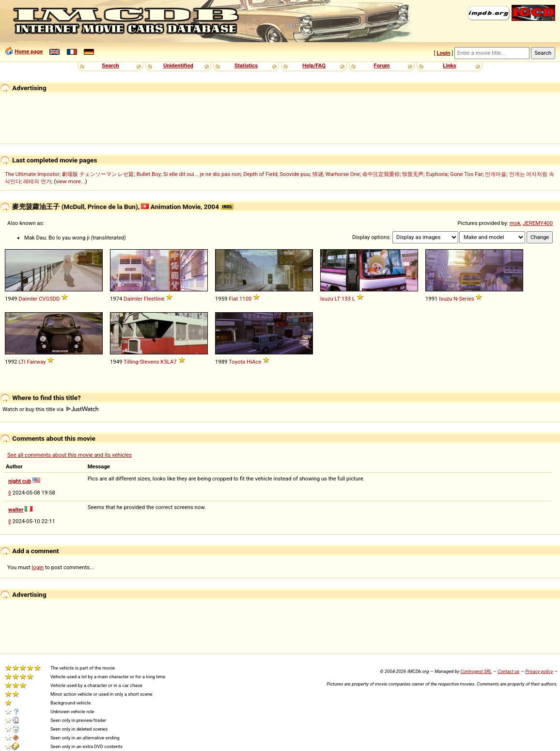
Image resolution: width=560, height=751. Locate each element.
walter (16, 510)
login (38, 567)
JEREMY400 (538, 223)
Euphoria (437, 174)
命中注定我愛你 (381, 174)
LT (337, 299)
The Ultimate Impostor (32, 174)
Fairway (37, 362)
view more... (70, 181)
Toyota (237, 362)
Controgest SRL (476, 671)
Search (110, 65)
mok (515, 223)
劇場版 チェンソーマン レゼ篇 (98, 174)
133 (346, 299)
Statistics (246, 65)
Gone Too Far (466, 174)
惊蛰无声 (413, 174)
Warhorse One (343, 174)
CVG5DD (49, 299)
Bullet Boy (149, 174)
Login (443, 53)
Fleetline (154, 299)
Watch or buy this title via (50, 409)
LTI (22, 362)
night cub (20, 481)
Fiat (233, 299)
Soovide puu (295, 174)
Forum (382, 65)
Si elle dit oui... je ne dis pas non (202, 174)
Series (466, 299)
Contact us (508, 671)
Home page (29, 51)
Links (449, 65)
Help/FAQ (314, 65)
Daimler (28, 299)
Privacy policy (539, 671)
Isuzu (327, 299)
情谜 (318, 174)
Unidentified (178, 65)
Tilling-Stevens (141, 362)
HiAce (254, 362)
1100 (245, 299)
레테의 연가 (37, 181)
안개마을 (496, 174)
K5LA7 (168, 362)
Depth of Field (260, 174)
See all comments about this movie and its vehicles (70, 455)
